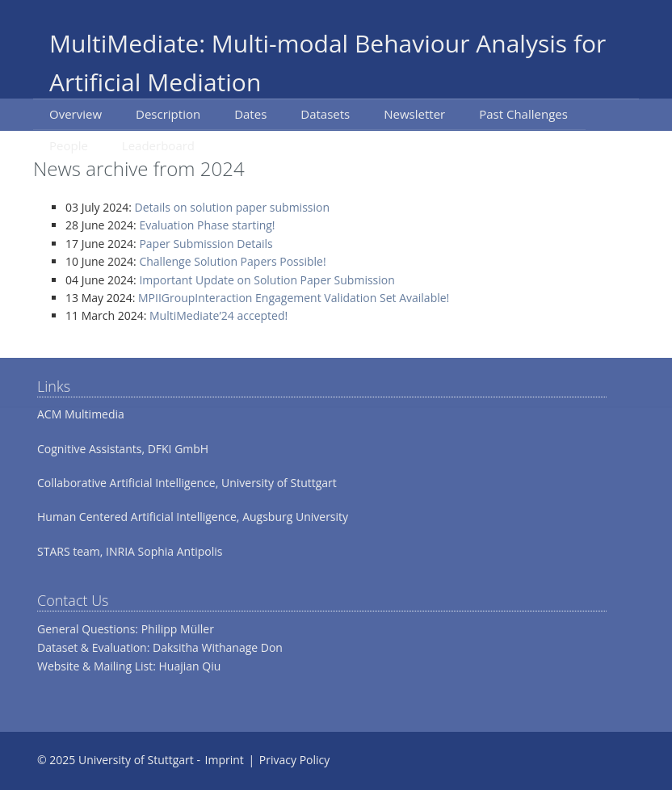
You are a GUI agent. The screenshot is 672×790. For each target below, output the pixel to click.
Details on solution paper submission (233, 207)
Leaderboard (158, 145)
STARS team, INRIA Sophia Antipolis (130, 551)
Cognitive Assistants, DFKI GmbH (123, 449)
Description (168, 114)
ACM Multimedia (81, 414)
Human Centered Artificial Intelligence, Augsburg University (193, 517)
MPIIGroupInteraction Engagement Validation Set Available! (294, 298)
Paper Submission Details (206, 244)
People (69, 145)
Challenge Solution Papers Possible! (232, 261)
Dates (250, 114)
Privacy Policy (294, 760)
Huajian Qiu (190, 666)
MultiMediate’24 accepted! (218, 315)
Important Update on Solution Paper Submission (267, 280)
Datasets (325, 114)
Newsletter (414, 114)
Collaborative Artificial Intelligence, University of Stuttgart (187, 483)
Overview (76, 114)
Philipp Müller (178, 629)
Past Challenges (523, 114)
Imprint (225, 760)
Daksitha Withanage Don (218, 647)
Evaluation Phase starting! (207, 225)
